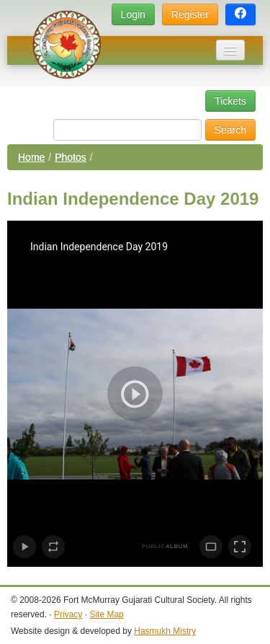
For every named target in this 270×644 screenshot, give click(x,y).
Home (31, 157)
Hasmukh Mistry (165, 631)
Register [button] (190, 14)
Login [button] (133, 14)
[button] (240, 15)
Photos (71, 157)
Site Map (106, 614)
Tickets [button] (230, 101)
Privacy (68, 614)
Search (230, 130)
